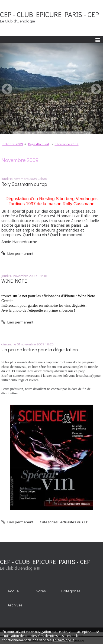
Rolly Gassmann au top (24, 184)
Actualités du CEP (74, 522)
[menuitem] (14, 144)
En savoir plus (64, 640)
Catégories (71, 591)
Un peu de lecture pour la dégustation (40, 350)
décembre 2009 (66, 144)
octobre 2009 (13, 144)
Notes (41, 591)
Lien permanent (17, 253)
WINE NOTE (14, 281)
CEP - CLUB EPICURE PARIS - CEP (49, 14)
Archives (15, 605)
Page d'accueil (38, 144)
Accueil (14, 591)
